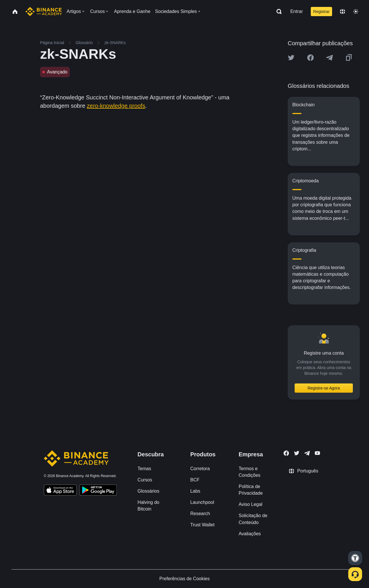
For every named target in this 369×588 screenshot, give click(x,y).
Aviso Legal (251, 504)
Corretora (200, 469)
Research (200, 514)
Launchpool (202, 502)
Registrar (322, 12)
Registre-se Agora (324, 388)
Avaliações (250, 534)
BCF (195, 480)
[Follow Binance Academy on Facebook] (286, 453)
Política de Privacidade (251, 490)
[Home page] (44, 12)
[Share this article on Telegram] (330, 58)
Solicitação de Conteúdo (253, 519)
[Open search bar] (277, 12)
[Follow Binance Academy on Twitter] (297, 453)
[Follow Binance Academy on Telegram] (307, 453)
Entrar (297, 11)
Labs (195, 491)
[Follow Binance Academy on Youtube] (317, 453)
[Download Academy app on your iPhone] (60, 491)
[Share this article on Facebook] (310, 58)
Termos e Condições (250, 472)
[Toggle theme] (356, 12)
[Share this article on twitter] (291, 58)
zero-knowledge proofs (116, 106)
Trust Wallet (202, 525)
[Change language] (342, 12)
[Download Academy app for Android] (98, 491)
